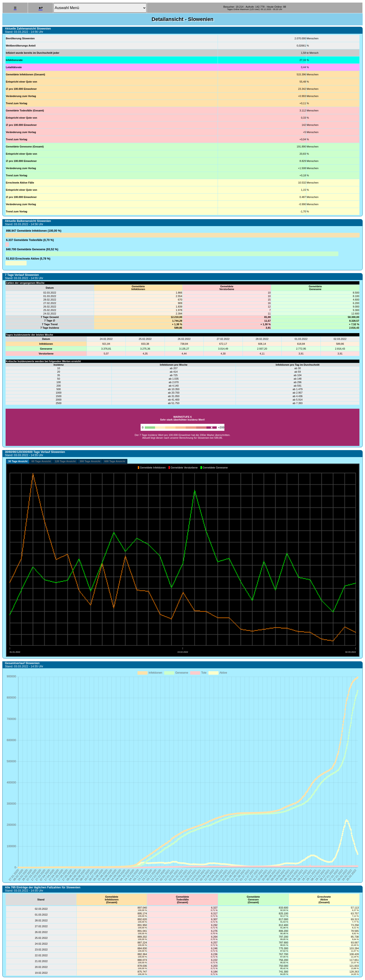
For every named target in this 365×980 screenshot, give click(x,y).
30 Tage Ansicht (18, 461)
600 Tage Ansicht (115, 461)
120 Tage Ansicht (65, 461)
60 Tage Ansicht (41, 461)
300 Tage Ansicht (90, 461)
